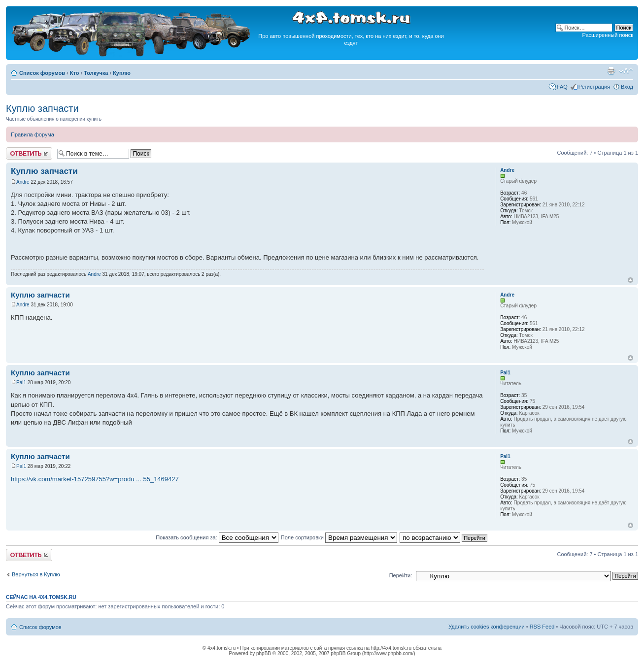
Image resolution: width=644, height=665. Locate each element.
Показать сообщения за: (217, 537)
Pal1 (21, 382)
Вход (627, 87)
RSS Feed (542, 627)
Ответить (29, 153)
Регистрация (594, 87)
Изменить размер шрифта (626, 71)
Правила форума (33, 134)
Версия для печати (611, 71)
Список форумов (42, 73)
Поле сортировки (339, 537)
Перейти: (401, 575)
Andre (23, 182)
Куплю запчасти (42, 108)
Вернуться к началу (630, 280)
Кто (75, 73)
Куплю (122, 73)
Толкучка (96, 73)
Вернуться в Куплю (36, 574)
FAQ (562, 87)
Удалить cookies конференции (487, 627)
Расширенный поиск (608, 35)
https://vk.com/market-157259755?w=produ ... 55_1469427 (95, 479)
